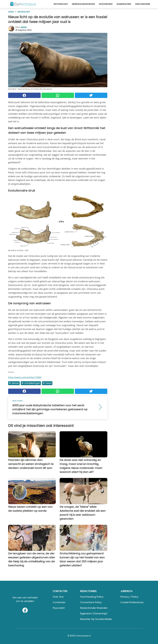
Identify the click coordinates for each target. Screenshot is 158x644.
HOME (11, 12)
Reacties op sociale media (96, 619)
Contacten (59, 602)
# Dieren (14, 383)
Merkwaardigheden (83, 4)
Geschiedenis (143, 4)
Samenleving (124, 4)
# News (47, 383)
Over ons (58, 597)
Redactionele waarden (94, 608)
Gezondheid (106, 4)
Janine (23, 27)
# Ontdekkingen (31, 383)
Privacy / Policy (129, 597)
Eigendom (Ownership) (94, 613)
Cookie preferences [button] (132, 602)
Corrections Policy (91, 602)
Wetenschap (61, 4)
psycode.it (59, 608)
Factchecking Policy (92, 597)
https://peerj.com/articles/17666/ (25, 377)
